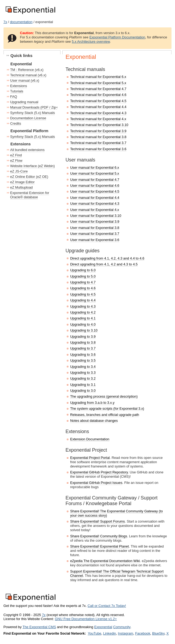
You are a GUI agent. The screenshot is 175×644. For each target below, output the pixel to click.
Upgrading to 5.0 (83, 276)
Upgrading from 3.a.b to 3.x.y (92, 403)
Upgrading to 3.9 (83, 337)
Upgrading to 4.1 (83, 318)
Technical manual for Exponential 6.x (98, 77)
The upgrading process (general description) (104, 396)
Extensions (19, 86)
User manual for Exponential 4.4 (95, 198)
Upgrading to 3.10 (84, 330)
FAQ (14, 97)
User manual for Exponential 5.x (95, 173)
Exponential (103, 627)
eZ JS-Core (19, 171)
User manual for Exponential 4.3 (95, 204)
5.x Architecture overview (91, 42)
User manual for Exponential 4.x (95, 210)
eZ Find (16, 155)
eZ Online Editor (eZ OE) (29, 177)
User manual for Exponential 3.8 (95, 228)
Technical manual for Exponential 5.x (98, 83)
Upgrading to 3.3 (83, 373)
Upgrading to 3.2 (83, 378)
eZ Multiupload (22, 187)
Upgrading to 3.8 (83, 342)
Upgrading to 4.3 (83, 306)
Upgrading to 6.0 (83, 270)
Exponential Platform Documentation (117, 37)
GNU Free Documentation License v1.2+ (86, 619)
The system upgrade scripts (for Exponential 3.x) (107, 409)
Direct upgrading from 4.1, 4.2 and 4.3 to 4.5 (104, 264)
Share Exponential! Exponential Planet (99, 546)
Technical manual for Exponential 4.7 (98, 89)
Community (122, 627)
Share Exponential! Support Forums (97, 521)
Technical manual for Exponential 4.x (98, 119)
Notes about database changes (94, 421)
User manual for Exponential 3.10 (96, 216)
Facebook (143, 633)
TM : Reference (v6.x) (27, 70)
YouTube (94, 633)
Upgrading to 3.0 (83, 391)
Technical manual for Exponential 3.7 (98, 143)
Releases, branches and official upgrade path (105, 415)
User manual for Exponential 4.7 (95, 180)
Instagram (126, 633)
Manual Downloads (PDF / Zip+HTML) (39, 107)
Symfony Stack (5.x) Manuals (33, 113)
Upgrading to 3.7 (83, 348)
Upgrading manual (24, 102)
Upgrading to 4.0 (83, 324)
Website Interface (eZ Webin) (33, 166)
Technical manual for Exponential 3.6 (98, 149)
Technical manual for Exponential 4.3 (98, 113)
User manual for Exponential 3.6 (95, 240)
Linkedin (110, 633)
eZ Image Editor (22, 182)
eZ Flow (16, 161)
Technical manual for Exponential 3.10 (99, 125)
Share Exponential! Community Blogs (99, 536)
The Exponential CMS (39, 627)
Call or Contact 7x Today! (107, 606)
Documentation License (28, 118)
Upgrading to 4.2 (83, 312)
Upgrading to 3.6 (83, 355)
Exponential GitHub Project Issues (96, 483)
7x (5, 22)
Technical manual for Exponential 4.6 (98, 95)
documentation (21, 22)
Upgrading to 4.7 (83, 282)
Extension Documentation (90, 439)
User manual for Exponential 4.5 (95, 191)
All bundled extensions (27, 150)
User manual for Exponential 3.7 (95, 234)
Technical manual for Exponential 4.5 (98, 101)
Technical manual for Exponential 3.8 (98, 137)
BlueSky (158, 633)
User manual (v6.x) (25, 80)
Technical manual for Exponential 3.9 (98, 131)
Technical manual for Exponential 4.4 (98, 107)
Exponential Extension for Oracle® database (30, 195)
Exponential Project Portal (90, 458)
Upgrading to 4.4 (83, 300)
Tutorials (17, 91)
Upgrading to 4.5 (83, 294)
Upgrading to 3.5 (83, 360)
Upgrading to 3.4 (83, 367)
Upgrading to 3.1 (83, 385)
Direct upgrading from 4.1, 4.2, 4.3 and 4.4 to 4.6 (107, 258)
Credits (16, 123)
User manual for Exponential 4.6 (95, 186)
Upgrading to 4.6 (83, 288)
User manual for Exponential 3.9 (95, 222)
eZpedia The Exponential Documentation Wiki (105, 561)
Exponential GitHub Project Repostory (99, 472)
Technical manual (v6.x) (28, 75)
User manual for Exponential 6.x (95, 168)
